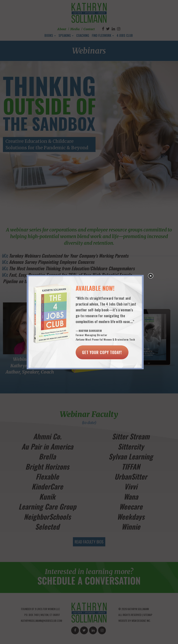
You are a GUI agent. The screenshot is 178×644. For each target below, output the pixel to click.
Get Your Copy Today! (102, 352)
